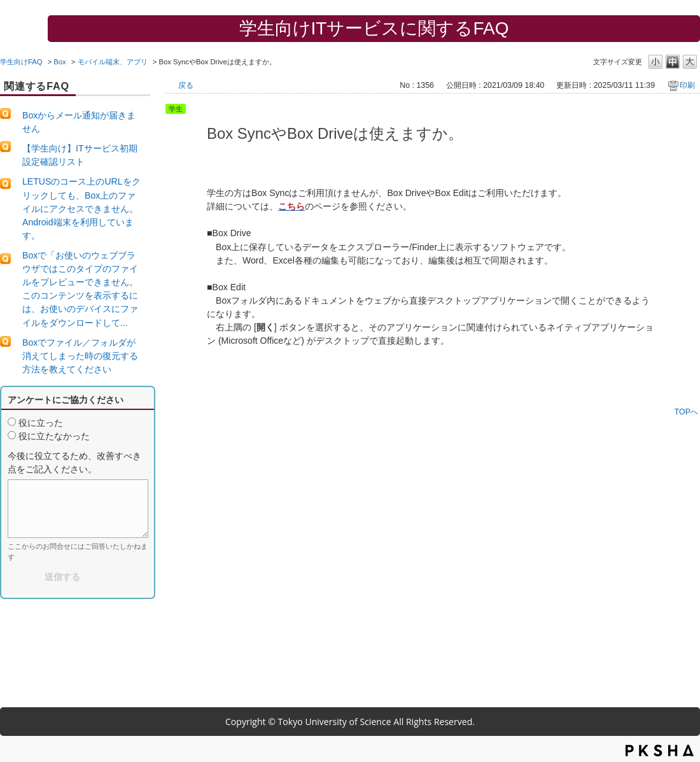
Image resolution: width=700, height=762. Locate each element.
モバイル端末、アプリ (113, 62)
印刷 (687, 85)
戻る (186, 85)
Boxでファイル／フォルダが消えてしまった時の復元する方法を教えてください (80, 356)
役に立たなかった (54, 436)
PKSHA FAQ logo (660, 751)
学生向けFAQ (21, 62)
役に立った (41, 423)
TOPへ (686, 412)
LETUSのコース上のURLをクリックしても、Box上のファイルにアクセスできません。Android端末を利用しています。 (81, 208)
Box (59, 62)
